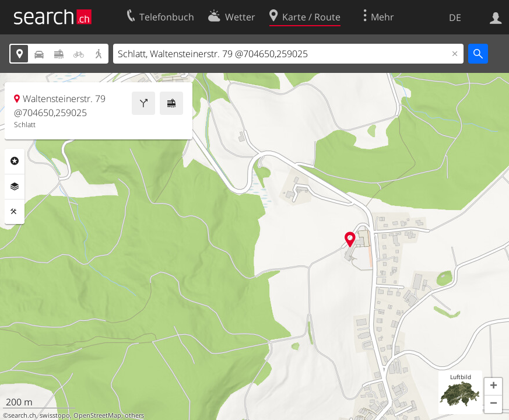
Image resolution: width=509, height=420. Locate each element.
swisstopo (55, 415)
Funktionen (15, 212)
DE (455, 17)
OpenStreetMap (97, 415)
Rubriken (15, 161)
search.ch (22, 415)
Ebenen (15, 187)
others (134, 415)
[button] (493, 387)
